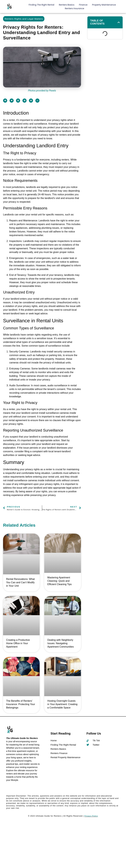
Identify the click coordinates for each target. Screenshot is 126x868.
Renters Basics (67, 5)
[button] (5, 101)
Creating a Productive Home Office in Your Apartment (18, 643)
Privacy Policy (91, 816)
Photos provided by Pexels (42, 91)
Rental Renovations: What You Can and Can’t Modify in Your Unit (20, 582)
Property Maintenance (104, 5)
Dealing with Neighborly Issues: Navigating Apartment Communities (61, 643)
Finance (83, 5)
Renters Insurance (75, 8)
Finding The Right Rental (41, 5)
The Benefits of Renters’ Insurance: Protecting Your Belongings (21, 704)
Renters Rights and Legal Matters (24, 19)
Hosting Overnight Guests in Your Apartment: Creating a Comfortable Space (62, 704)
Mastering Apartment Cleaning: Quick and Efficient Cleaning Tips (59, 581)
